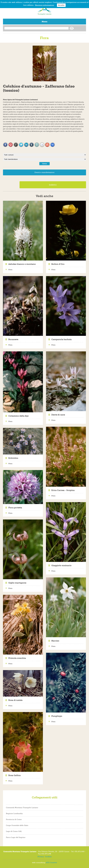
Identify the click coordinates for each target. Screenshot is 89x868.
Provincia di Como (14, 819)
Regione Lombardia (14, 813)
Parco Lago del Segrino (16, 837)
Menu (44, 22)
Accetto (61, 5)
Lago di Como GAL (14, 831)
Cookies (48, 857)
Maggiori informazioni (44, 5)
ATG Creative (51, 863)
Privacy (41, 857)
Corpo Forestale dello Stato (17, 825)
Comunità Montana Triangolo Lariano (22, 808)
